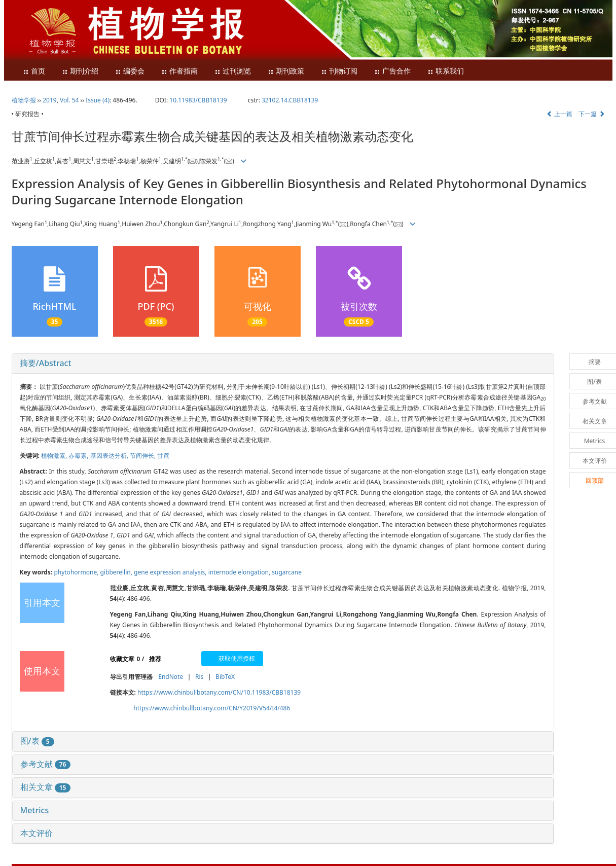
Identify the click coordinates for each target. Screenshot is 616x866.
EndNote (171, 677)
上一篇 (559, 114)
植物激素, (55, 456)
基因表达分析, (110, 456)
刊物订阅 (339, 71)
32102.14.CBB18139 (290, 100)
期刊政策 (286, 71)
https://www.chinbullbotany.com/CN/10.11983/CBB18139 (219, 692)
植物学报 (24, 100)
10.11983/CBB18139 (198, 100)
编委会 (130, 71)
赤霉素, (79, 456)
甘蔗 (163, 456)
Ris (199, 677)
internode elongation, (240, 572)
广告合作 (392, 71)
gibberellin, (117, 572)
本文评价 (37, 833)
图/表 (37, 741)
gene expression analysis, (171, 572)
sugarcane (287, 572)
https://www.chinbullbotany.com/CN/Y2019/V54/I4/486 (212, 708)
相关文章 (46, 787)
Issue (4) (98, 100)
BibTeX (225, 677)
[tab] (283, 364)
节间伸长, (143, 456)
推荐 (155, 659)
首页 (34, 71)
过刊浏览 (233, 71)
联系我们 (446, 71)
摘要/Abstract (46, 363)
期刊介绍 (80, 71)
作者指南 (179, 71)
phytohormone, (77, 572)
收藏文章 (122, 659)
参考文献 (46, 764)
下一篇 (591, 114)
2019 (49, 100)
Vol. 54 (69, 100)
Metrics (35, 810)
